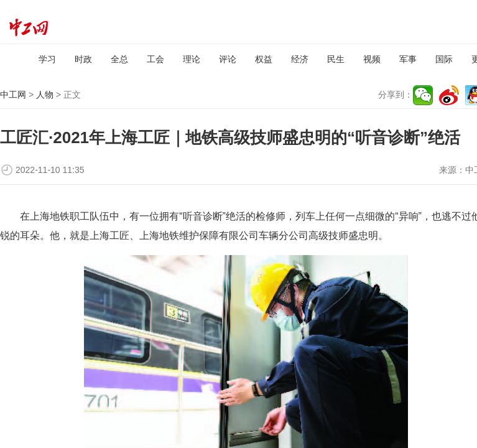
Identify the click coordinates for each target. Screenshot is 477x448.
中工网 (13, 95)
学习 (47, 59)
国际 (444, 59)
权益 (264, 59)
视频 (372, 59)
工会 (155, 59)
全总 (119, 59)
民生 (336, 59)
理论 (192, 59)
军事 (408, 59)
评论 (228, 59)
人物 (45, 95)
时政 (83, 59)
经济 (300, 59)
